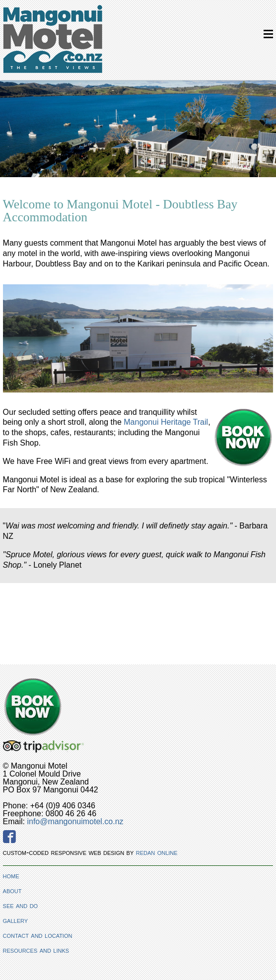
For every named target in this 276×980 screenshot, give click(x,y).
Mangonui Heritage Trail (166, 422)
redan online (157, 852)
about (12, 890)
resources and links (36, 950)
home (11, 876)
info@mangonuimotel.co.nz (75, 821)
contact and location (38, 935)
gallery (16, 920)
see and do (21, 905)
